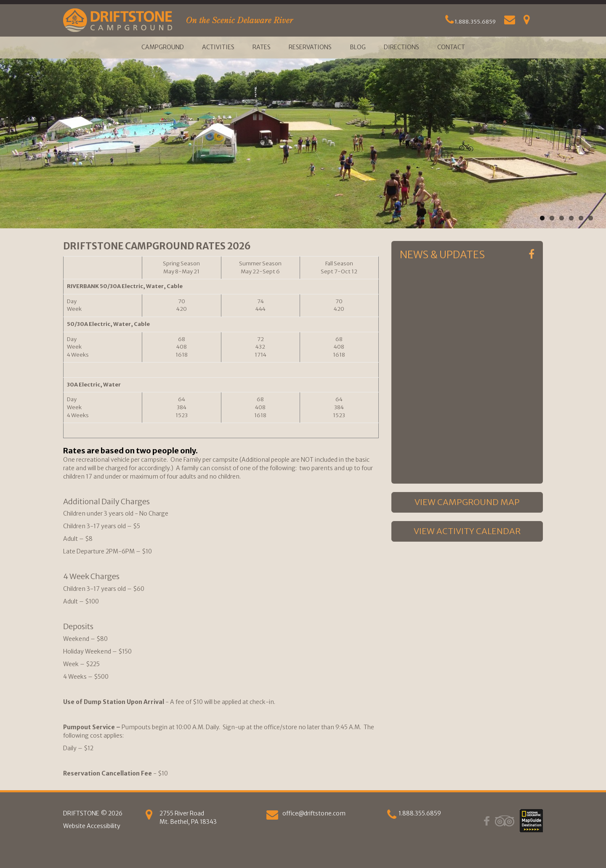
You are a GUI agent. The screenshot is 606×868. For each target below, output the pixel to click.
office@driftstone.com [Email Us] (314, 813)
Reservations (310, 47)
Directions (401, 47)
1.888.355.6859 (470, 22)
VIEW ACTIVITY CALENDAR (467, 531)
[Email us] (272, 817)
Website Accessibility (92, 826)
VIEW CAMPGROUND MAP (467, 502)
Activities (218, 47)
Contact (451, 47)
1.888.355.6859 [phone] (420, 813)
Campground (163, 47)
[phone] (392, 817)
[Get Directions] (527, 22)
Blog (358, 47)
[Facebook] (532, 254)
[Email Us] (510, 22)
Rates (262, 47)
